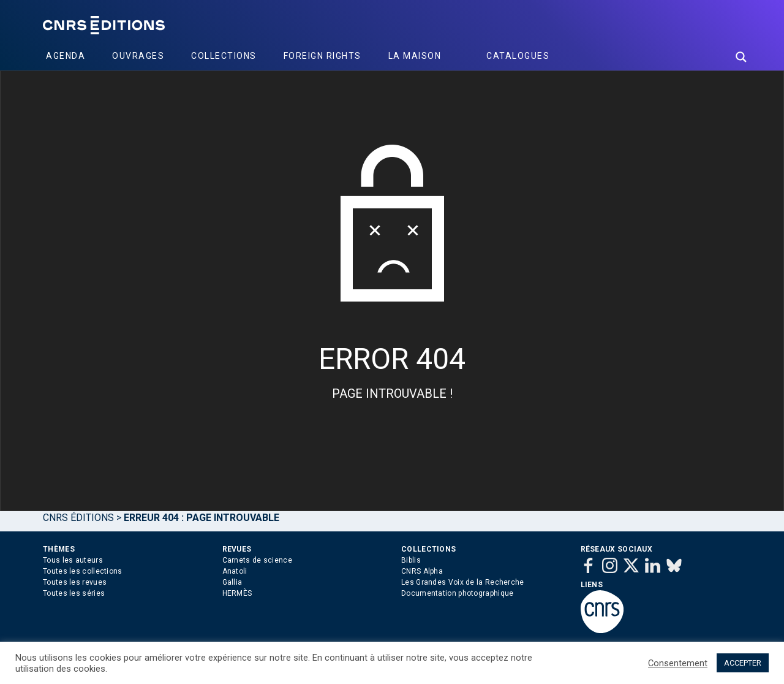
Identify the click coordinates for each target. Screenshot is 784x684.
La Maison (415, 56)
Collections (224, 56)
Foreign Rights (322, 56)
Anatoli (235, 571)
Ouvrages (138, 56)
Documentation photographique (457, 593)
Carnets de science (257, 560)
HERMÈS (237, 593)
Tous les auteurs (73, 560)
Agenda (66, 56)
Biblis (411, 560)
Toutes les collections (83, 571)
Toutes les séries (74, 593)
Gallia (232, 582)
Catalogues (518, 56)
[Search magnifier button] (741, 57)
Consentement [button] (678, 663)
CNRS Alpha (422, 571)
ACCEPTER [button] (743, 663)
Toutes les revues (75, 582)
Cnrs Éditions (78, 518)
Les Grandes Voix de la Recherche (463, 582)
